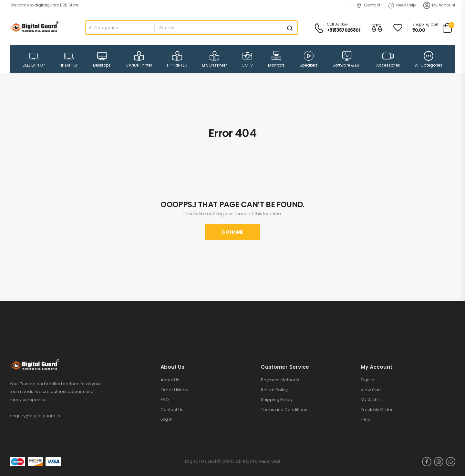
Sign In (367, 380)
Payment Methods (280, 380)
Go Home (232, 232)
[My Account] (427, 5)
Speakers (309, 59)
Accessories (388, 59)
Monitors (276, 59)
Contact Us (172, 410)
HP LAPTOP (69, 59)
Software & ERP (347, 59)
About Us (170, 380)
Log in (166, 419)
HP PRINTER (177, 59)
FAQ (165, 400)
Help (366, 419)
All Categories (429, 59)
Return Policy (274, 390)
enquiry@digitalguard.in (35, 416)
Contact (368, 5)
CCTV (247, 59)
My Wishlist (372, 400)
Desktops (102, 59)
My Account (444, 5)
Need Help (402, 5)
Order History (174, 390)
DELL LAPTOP (34, 59)
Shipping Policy (277, 400)
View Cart (371, 390)
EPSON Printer (214, 59)
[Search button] (290, 28)
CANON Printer (139, 59)
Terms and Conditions (284, 410)
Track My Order (377, 410)
